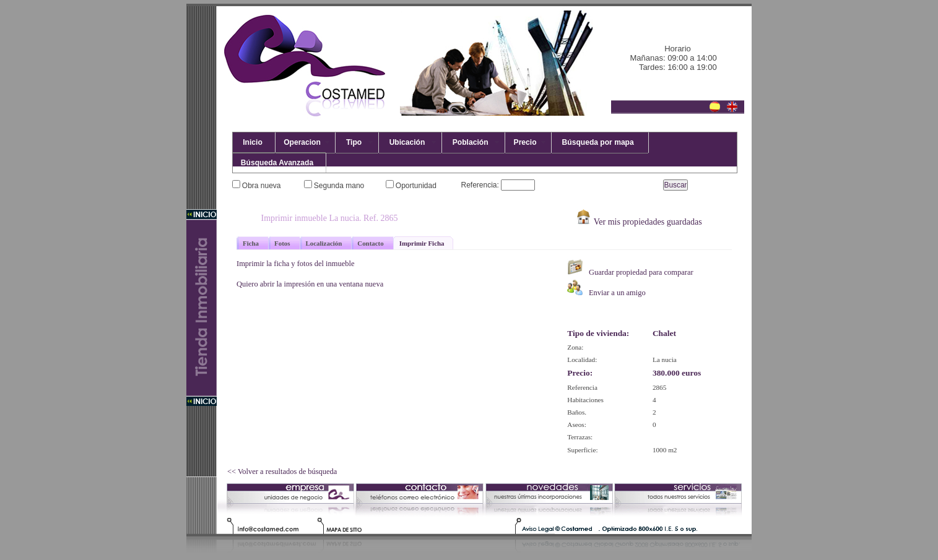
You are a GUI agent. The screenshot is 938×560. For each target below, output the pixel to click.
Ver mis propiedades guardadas (639, 222)
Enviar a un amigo (606, 288)
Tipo (354, 142)
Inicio (251, 142)
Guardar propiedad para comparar (630, 268)
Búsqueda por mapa (597, 142)
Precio (525, 142)
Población (470, 142)
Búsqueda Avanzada (276, 163)
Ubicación (407, 142)
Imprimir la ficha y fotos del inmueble (295, 264)
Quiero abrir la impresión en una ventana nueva (310, 284)
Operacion (302, 142)
